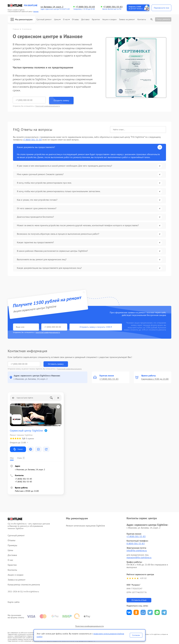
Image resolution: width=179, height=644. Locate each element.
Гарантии (96, 19)
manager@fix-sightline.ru (139, 557)
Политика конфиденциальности (89, 626)
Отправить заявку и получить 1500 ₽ (96, 327)
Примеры (12, 545)
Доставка (85, 19)
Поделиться (129, 612)
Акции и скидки (109, 19)
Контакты (142, 19)
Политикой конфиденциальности (48, 106)
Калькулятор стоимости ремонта (24, 585)
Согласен (136, 635)
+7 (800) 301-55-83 (85, 7)
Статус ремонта (163, 19)
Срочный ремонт (44, 19)
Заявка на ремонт (127, 19)
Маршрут (18, 449)
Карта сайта (14, 602)
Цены (57, 19)
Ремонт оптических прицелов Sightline (85, 526)
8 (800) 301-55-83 (136, 543)
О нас (66, 19)
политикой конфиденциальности (48, 332)
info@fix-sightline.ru (137, 550)
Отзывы (75, 19)
